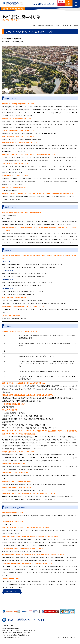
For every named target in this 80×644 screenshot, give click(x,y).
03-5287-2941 (49, 4)
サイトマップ (54, 636)
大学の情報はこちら (14, 592)
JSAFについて (47, 633)
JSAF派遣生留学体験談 (42, 25)
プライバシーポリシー (59, 633)
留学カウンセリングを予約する (13, 9)
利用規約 (71, 633)
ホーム (33, 25)
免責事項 (45, 636)
